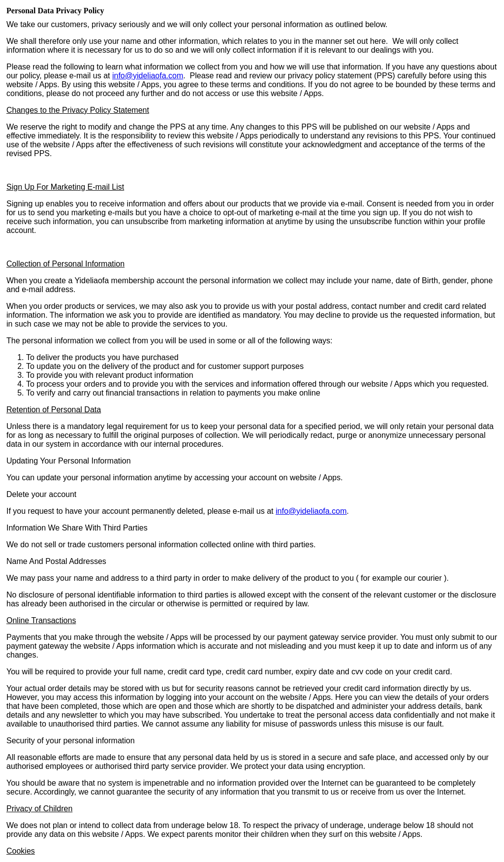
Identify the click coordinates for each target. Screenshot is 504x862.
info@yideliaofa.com (148, 76)
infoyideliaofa (311, 511)
